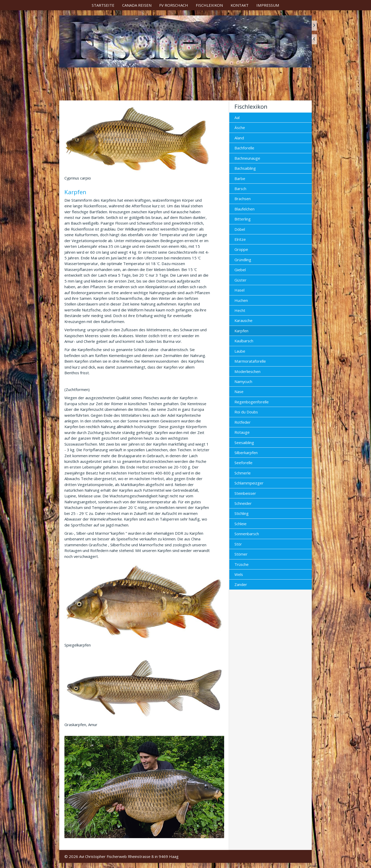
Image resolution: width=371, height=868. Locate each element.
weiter (314, 26)
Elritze (240, 239)
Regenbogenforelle (252, 402)
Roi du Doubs (246, 412)
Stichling (242, 513)
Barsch (240, 189)
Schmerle (243, 473)
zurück (314, 39)
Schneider (243, 503)
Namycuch (243, 381)
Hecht (240, 310)
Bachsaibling (245, 168)
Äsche (240, 127)
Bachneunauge (247, 158)
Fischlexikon (209, 5)
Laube (240, 351)
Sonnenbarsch (247, 534)
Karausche (243, 320)
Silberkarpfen (246, 453)
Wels (239, 574)
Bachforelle (244, 148)
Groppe (241, 249)
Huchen (241, 300)
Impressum (268, 5)
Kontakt (240, 5)
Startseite (103, 5)
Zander (241, 584)
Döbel (240, 229)
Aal (237, 117)
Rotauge (242, 432)
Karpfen (241, 331)
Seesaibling (244, 442)
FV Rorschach (174, 5)
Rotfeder (243, 422)
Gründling (243, 260)
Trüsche (242, 564)
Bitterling (243, 219)
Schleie (241, 524)
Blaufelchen (244, 209)
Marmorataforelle (250, 361)
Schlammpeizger (249, 483)
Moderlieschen (247, 371)
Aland (239, 138)
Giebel (240, 270)
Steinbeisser (245, 493)
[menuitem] (103, 5)
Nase (239, 392)
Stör (238, 544)
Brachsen (243, 199)
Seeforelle (243, 463)
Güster (241, 280)
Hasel (239, 290)
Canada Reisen (137, 5)
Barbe (240, 178)
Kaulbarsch (244, 341)
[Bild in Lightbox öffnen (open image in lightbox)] (144, 787)
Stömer (241, 554)
